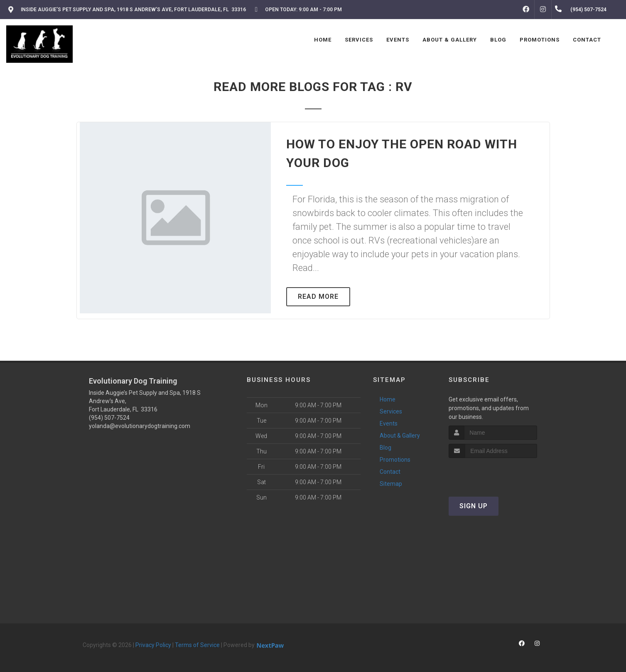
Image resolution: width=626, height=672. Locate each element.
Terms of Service (197, 645)
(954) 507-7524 (109, 418)
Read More (318, 297)
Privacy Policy (153, 645)
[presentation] (493, 474)
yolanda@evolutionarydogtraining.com (140, 426)
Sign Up (474, 506)
